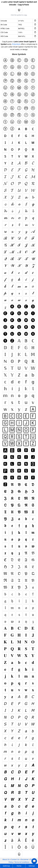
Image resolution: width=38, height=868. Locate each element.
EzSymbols (16, 44)
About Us (6, 859)
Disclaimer (25, 859)
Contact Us (15, 859)
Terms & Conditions (22, 862)
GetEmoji (6, 866)
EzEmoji (32, 866)
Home (19, 866)
